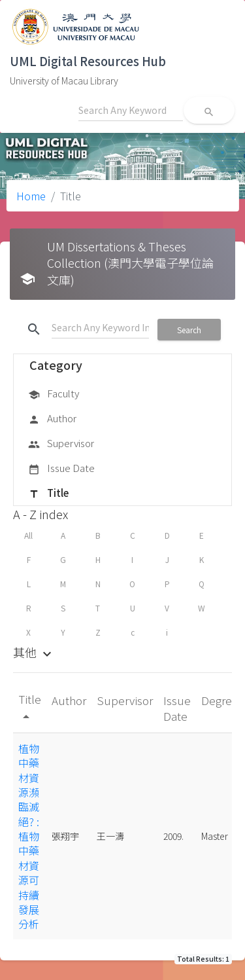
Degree (220, 700)
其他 (34, 652)
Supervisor (61, 444)
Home (31, 196)
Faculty (54, 394)
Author (52, 419)
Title (48, 494)
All (28, 535)
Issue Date (61, 469)
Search (189, 330)
